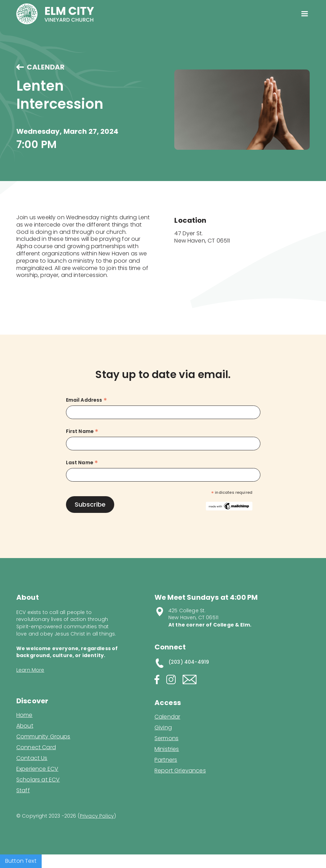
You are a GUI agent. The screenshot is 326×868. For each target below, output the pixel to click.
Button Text (21, 861)
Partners (166, 760)
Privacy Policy (97, 816)
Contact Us (32, 758)
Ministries (167, 749)
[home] (55, 14)
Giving (163, 728)
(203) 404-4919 (189, 662)
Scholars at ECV (38, 780)
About (25, 726)
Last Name (82, 463)
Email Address (86, 400)
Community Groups (43, 737)
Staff (23, 791)
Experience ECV (37, 769)
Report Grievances (180, 771)
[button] (304, 14)
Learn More (30, 670)
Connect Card (36, 747)
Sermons (166, 738)
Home (24, 715)
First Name (82, 431)
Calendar (167, 717)
